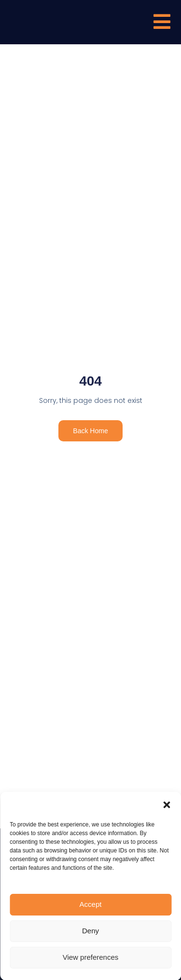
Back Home (90, 431)
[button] (167, 881)
